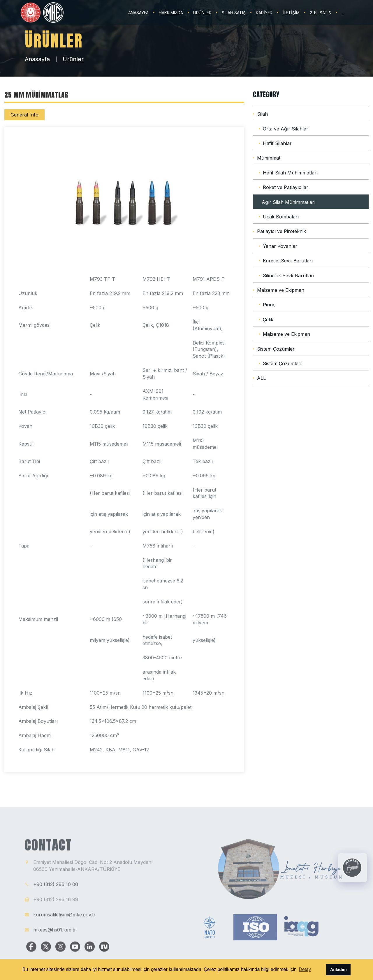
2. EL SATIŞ (320, 13)
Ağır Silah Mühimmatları (288, 202)
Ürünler (73, 59)
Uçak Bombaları (281, 217)
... (343, 13)
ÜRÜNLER (202, 13)
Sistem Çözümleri (276, 349)
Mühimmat (269, 158)
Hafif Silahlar (277, 143)
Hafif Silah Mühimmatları (290, 173)
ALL (261, 378)
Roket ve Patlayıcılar (286, 187)
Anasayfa (37, 59)
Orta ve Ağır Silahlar (286, 129)
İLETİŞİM (291, 13)
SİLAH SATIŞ (234, 13)
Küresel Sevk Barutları (288, 261)
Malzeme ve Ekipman (281, 290)
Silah (262, 114)
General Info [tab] (24, 115)
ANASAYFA (138, 13)
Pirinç (269, 305)
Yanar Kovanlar (280, 246)
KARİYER (264, 13)
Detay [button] (305, 969)
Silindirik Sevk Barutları (288, 276)
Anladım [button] (338, 970)
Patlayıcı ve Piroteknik (281, 231)
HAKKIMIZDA (171, 13)
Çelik (268, 319)
